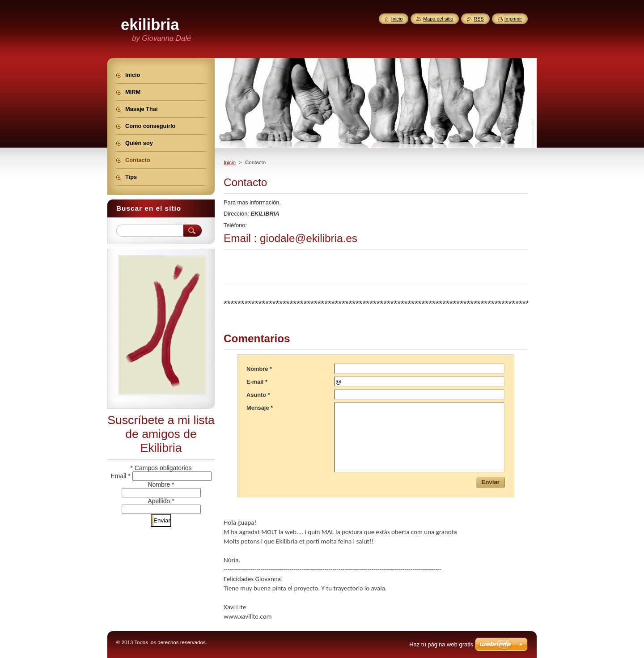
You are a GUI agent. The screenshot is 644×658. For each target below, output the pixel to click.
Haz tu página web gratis (441, 644)
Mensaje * (260, 408)
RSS (479, 19)
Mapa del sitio (438, 19)
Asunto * (258, 395)
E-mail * (257, 382)
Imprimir (513, 19)
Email (121, 476)
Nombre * (259, 369)
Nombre (161, 484)
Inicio (230, 162)
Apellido (161, 501)
